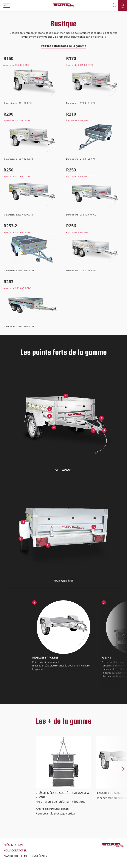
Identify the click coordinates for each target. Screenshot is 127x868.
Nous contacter (15, 850)
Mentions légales (36, 856)
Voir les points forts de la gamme (64, 46)
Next (114, 644)
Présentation (13, 845)
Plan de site (11, 856)
